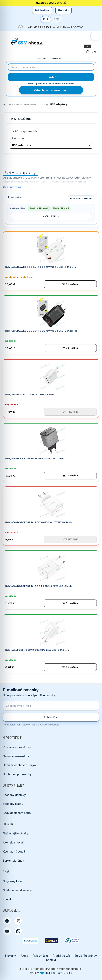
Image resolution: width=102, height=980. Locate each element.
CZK (56, 19)
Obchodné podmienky (17, 774)
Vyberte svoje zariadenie (51, 90)
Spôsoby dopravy (14, 795)
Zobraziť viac (12, 187)
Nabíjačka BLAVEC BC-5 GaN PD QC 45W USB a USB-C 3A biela (41, 267)
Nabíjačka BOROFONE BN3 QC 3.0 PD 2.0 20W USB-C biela (39, 522)
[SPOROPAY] (31, 941)
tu (81, 969)
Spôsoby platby (13, 804)
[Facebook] (7, 921)
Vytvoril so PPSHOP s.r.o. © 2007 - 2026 (51, 973)
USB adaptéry (22, 145)
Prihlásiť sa (42, 10)
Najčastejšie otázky (15, 833)
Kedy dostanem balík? (17, 813)
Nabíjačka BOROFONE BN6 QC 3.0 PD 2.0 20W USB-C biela (39, 586)
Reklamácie (40, 956)
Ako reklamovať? (14, 842)
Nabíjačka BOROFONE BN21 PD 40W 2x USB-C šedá (35, 458)
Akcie (24, 956)
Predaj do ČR (61, 956)
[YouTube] (7, 931)
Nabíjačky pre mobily (25, 131)
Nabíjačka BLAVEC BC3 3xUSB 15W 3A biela (30, 395)
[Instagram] (18, 921)
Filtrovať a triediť (81, 199)
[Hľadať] (51, 77)
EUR (46, 19)
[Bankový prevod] (72, 941)
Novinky (11, 956)
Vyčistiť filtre (51, 216)
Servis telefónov (13, 861)
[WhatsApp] (18, 931)
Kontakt (64, 10)
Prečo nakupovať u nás (18, 747)
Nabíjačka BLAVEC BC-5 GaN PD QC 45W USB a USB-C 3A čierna (41, 331)
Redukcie (18, 138)
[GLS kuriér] (51, 941)
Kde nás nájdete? (14, 852)
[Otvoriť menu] (95, 36)
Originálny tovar (13, 881)
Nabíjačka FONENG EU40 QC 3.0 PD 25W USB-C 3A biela (37, 650)
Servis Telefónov (86, 956)
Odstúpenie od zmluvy (17, 890)
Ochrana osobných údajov (20, 765)
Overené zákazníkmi (16, 756)
